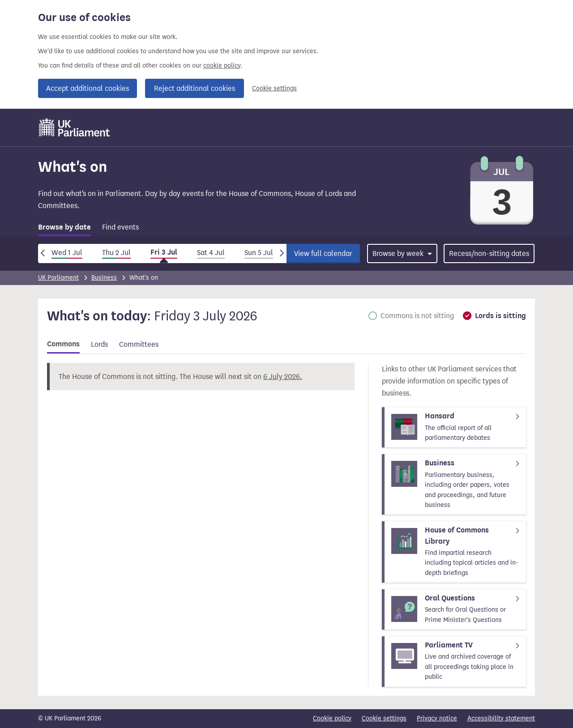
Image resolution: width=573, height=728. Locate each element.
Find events (120, 227)
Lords (99, 344)
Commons (63, 344)
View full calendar (323, 253)
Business (104, 278)
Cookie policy (332, 718)
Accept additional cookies (88, 88)
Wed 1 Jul (67, 253)
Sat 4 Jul (211, 253)
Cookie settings (274, 88)
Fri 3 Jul (164, 252)
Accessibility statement (501, 718)
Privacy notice (437, 718)
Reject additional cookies (195, 88)
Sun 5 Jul (259, 253)
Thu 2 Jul (116, 253)
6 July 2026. (283, 377)
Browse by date (64, 227)
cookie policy (222, 66)
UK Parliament (58, 278)
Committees (139, 344)
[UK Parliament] (75, 128)
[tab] (64, 229)
